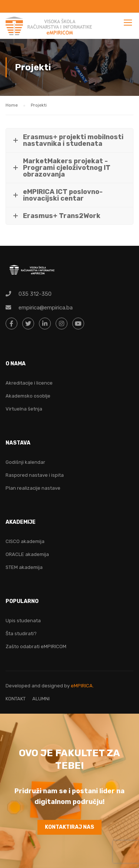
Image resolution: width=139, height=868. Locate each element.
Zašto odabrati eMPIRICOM (36, 646)
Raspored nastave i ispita (35, 475)
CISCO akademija (25, 541)
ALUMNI (41, 699)
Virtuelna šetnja (24, 409)
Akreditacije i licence (29, 383)
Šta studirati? (21, 634)
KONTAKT (16, 699)
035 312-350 (35, 294)
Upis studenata (23, 621)
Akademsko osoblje (28, 396)
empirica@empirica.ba (46, 308)
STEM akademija (24, 567)
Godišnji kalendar (25, 462)
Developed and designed (35, 686)
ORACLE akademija (27, 554)
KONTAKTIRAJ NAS (69, 827)
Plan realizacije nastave (33, 488)
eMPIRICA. (82, 686)
